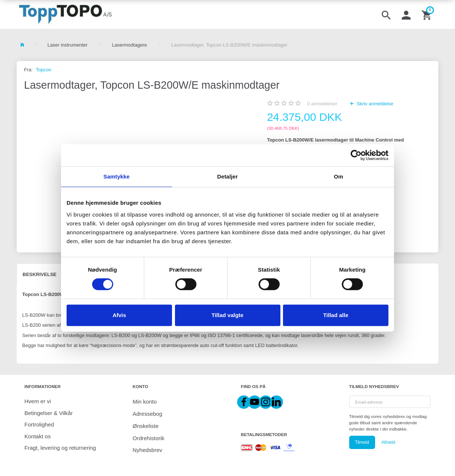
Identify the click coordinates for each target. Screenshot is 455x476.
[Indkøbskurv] (427, 14)
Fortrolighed (39, 424)
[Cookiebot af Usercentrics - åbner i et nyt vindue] (356, 155)
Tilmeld (362, 442)
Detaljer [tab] (227, 176)
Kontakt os (38, 436)
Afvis (119, 315)
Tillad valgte (227, 315)
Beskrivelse (40, 274)
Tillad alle (336, 315)
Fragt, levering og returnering (60, 448)
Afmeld (388, 442)
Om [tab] (338, 176)
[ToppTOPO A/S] (65, 14)
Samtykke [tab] (117, 176)
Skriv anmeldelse (375, 104)
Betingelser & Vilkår (49, 413)
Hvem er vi (38, 401)
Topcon (44, 70)
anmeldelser (322, 104)
